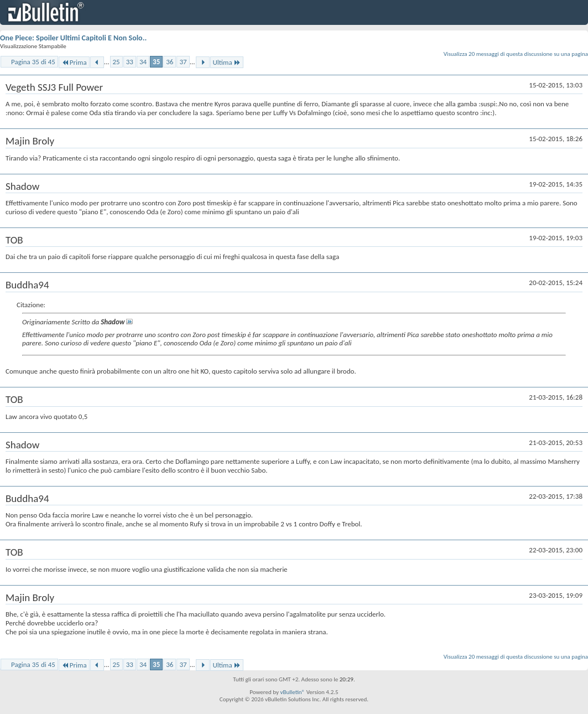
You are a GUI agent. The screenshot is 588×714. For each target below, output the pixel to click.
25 (116, 62)
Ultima (227, 62)
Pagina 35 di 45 (33, 62)
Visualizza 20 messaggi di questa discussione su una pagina (516, 54)
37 (183, 62)
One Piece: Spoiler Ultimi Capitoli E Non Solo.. (73, 38)
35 (156, 62)
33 (130, 62)
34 (143, 62)
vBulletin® (292, 692)
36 (170, 62)
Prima (74, 62)
